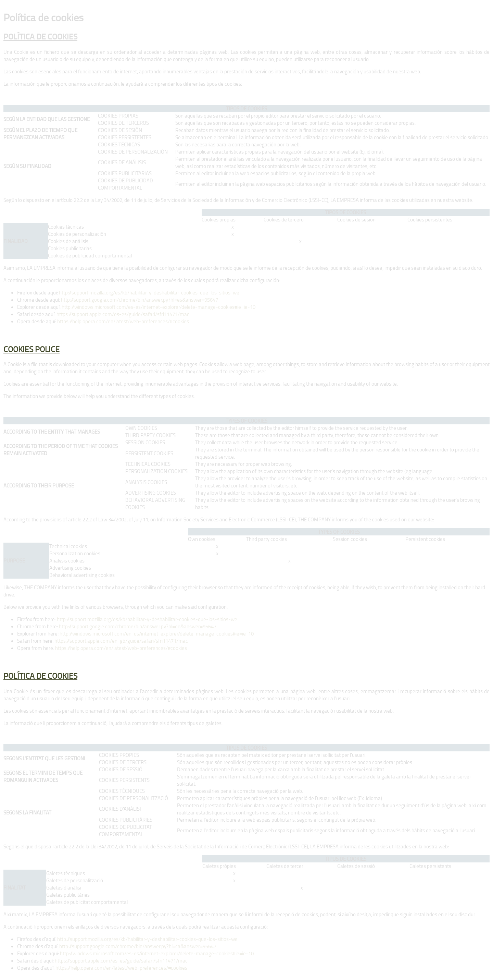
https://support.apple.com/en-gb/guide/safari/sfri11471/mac (121, 641)
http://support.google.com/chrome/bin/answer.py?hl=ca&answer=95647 (138, 946)
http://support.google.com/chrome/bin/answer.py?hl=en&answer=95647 (138, 626)
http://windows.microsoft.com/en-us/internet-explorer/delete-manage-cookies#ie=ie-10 (157, 634)
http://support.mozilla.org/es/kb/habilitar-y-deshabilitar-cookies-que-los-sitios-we (149, 293)
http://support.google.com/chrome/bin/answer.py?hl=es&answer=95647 (140, 300)
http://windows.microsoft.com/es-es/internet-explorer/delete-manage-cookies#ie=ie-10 (159, 307)
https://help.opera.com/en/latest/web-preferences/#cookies (123, 321)
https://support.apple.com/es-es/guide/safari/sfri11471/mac (122, 314)
